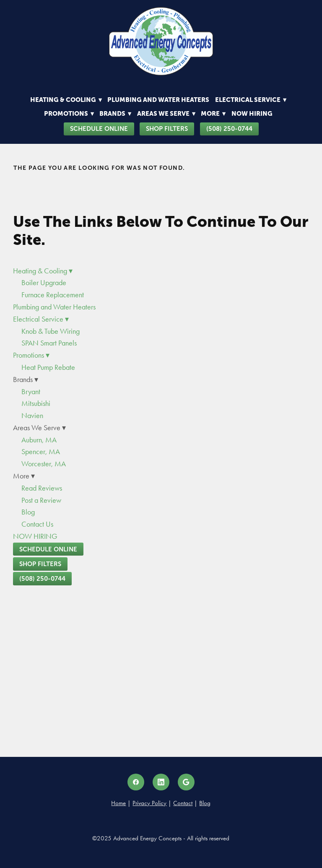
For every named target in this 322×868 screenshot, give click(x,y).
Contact (183, 803)
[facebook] (136, 782)
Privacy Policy (149, 803)
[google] (186, 782)
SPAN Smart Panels (49, 343)
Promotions (69, 113)
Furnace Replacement (53, 295)
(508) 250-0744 (229, 129)
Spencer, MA (41, 452)
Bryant (31, 392)
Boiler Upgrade (44, 283)
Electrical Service (251, 100)
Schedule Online (99, 129)
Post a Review (41, 500)
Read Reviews (42, 488)
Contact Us (37, 524)
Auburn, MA (39, 440)
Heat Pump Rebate (48, 367)
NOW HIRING (252, 113)
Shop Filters (167, 129)
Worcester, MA (44, 464)
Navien (32, 416)
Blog (28, 512)
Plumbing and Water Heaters (158, 100)
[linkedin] (161, 782)
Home (118, 803)
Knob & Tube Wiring (51, 331)
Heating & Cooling (66, 100)
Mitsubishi (36, 403)
